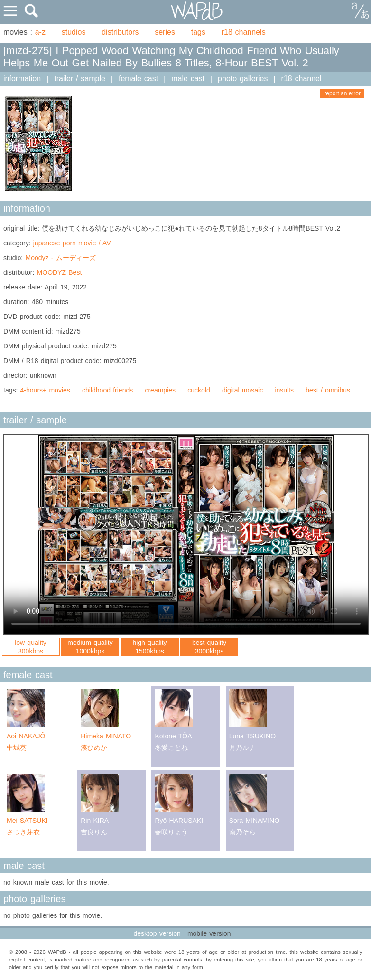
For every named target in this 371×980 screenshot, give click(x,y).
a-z (40, 32)
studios (74, 32)
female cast (138, 79)
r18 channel (301, 79)
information (22, 79)
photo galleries (243, 79)
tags (198, 32)
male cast (188, 79)
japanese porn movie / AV (72, 243)
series (165, 32)
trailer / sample (80, 79)
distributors (120, 32)
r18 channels (244, 32)
